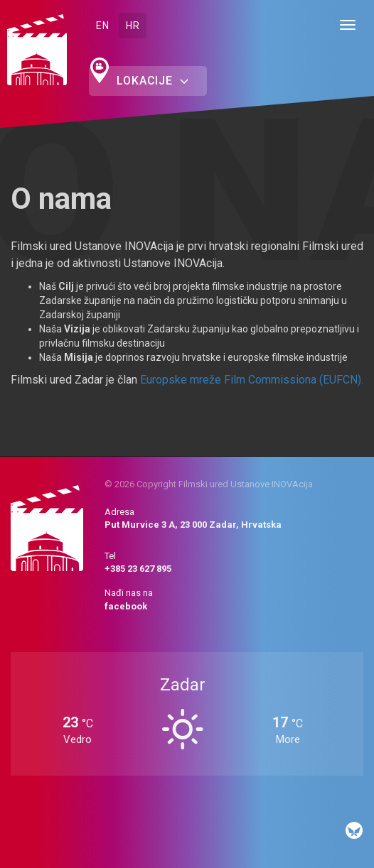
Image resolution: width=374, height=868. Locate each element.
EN (102, 26)
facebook (126, 606)
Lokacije (153, 81)
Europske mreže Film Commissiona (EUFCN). (252, 380)
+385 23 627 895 (138, 569)
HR (133, 26)
